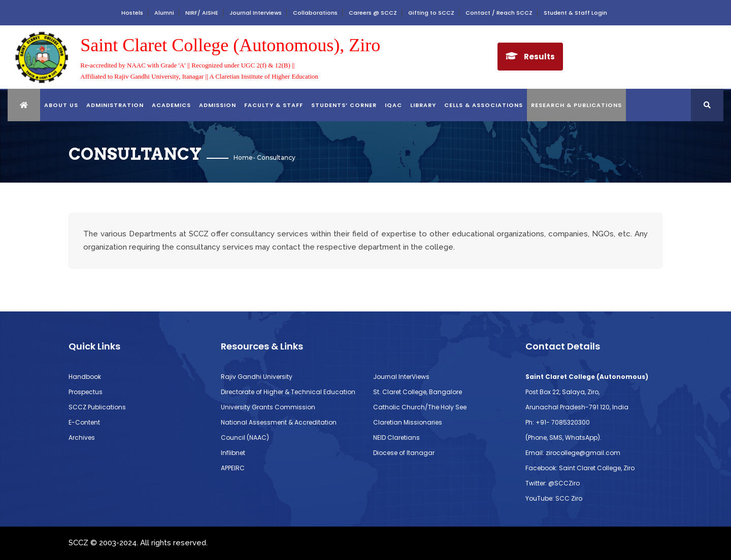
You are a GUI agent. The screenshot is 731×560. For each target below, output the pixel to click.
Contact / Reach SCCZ (499, 13)
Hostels (132, 13)
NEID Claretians (396, 437)
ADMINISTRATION (115, 105)
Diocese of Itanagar (404, 453)
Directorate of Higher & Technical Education (288, 392)
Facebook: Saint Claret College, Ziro (580, 468)
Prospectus (86, 392)
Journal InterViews (401, 377)
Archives (82, 437)
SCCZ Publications (97, 407)
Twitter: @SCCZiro (553, 483)
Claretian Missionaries (408, 422)
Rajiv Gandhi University (257, 377)
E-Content (84, 422)
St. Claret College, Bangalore (418, 392)
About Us (61, 105)
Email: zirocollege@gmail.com (573, 453)
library (423, 105)
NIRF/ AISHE (202, 13)
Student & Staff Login (575, 13)
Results (539, 57)
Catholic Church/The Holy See (420, 407)
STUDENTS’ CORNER (344, 105)
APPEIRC (233, 468)
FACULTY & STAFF (274, 105)
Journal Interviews (256, 13)
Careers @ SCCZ (373, 13)
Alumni (164, 13)
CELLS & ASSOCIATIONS (484, 105)
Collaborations (315, 13)
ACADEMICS (171, 105)
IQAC (393, 105)
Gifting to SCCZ (431, 13)
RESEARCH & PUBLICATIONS (576, 105)
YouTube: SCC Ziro (554, 498)
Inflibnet (233, 453)
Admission (218, 105)
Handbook (85, 377)
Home (243, 157)
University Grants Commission (268, 407)
